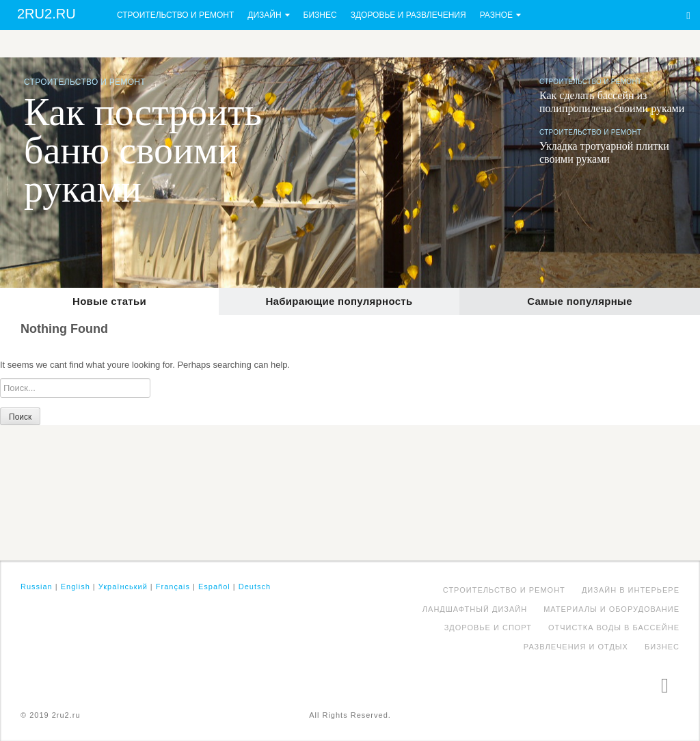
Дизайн (264, 15)
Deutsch (255, 587)
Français (173, 587)
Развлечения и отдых (576, 647)
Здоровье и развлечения (408, 15)
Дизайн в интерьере (631, 590)
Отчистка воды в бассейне (614, 628)
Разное (496, 15)
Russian (37, 587)
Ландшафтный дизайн (475, 609)
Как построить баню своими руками (143, 150)
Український (123, 587)
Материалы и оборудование (611, 609)
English (76, 587)
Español (214, 587)
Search (688, 15)
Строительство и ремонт (175, 15)
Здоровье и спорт (488, 628)
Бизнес (320, 15)
